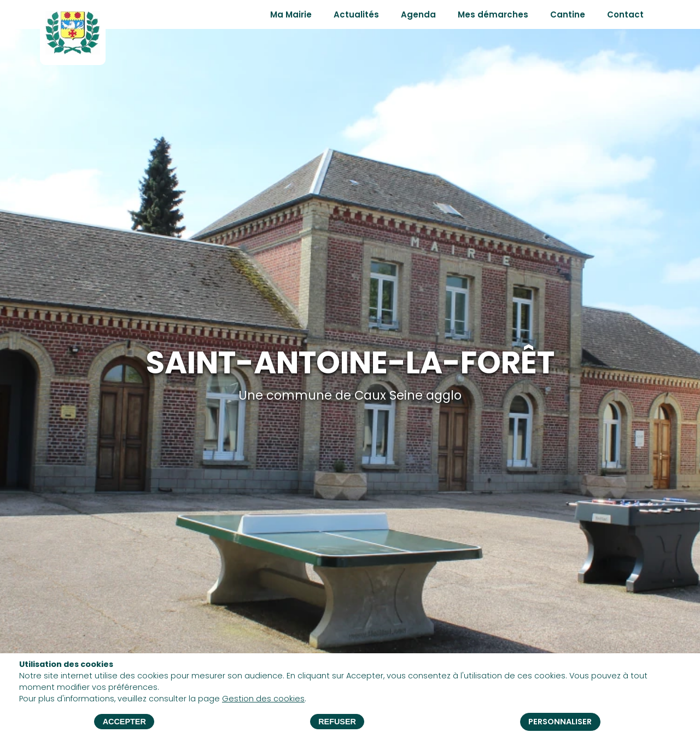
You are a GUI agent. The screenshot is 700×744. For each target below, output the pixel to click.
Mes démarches (493, 14)
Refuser (337, 722)
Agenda (418, 14)
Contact (625, 14)
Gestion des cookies (263, 699)
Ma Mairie (291, 14)
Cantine (568, 14)
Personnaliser (560, 722)
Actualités (356, 14)
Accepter (124, 722)
